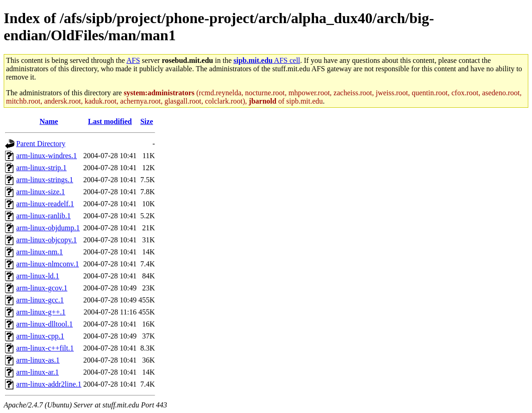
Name (49, 121)
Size (147, 121)
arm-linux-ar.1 (38, 372)
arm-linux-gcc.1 (40, 300)
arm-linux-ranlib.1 (44, 216)
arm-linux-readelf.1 (45, 204)
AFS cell (267, 60)
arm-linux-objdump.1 (48, 228)
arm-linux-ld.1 (38, 276)
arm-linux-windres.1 (47, 156)
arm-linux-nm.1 (40, 252)
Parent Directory (41, 144)
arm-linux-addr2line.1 (49, 384)
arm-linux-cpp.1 (40, 336)
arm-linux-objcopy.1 (47, 240)
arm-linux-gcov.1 (42, 288)
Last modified (110, 121)
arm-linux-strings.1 (45, 180)
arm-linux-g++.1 (41, 312)
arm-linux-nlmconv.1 (47, 264)
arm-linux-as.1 (38, 360)
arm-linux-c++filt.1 (45, 348)
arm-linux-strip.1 (41, 168)
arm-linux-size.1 (41, 192)
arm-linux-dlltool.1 (44, 324)
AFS (133, 60)
